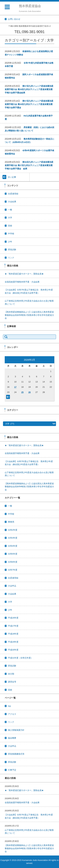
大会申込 (12, 586)
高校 (10, 226)
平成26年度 (13, 618)
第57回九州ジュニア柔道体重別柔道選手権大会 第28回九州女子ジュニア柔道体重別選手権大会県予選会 (29, 104)
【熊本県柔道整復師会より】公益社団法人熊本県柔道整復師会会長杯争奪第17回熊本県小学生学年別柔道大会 (29, 315)
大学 (10, 218)
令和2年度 (13, 530)
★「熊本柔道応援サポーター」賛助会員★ (24, 274)
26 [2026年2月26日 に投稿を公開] (29, 392)
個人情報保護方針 (16, 730)
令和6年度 (13, 562)
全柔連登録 (13, 194)
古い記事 (12, 177)
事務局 (11, 522)
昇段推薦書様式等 (16, 754)
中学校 (11, 234)
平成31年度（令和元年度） (20, 658)
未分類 (11, 674)
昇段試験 (12, 250)
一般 (10, 210)
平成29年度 (13, 642)
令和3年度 (13, 538)
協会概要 (12, 738)
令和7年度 (13, 570)
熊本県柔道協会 (30, 6)
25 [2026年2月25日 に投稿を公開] (22, 392)
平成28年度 (13, 634)
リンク (11, 258)
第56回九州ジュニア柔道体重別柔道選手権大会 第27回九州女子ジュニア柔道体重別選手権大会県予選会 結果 (29, 165)
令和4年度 (13, 546)
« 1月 (9, 398)
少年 (10, 242)
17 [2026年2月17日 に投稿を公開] (15, 387)
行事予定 (12, 770)
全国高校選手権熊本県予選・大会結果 (22, 282)
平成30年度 (13, 650)
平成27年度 (13, 626)
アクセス (12, 714)
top (9, 706)
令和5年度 (13, 554)
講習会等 (12, 682)
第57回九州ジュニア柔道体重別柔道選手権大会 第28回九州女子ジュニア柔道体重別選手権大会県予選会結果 (29, 89)
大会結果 (12, 202)
